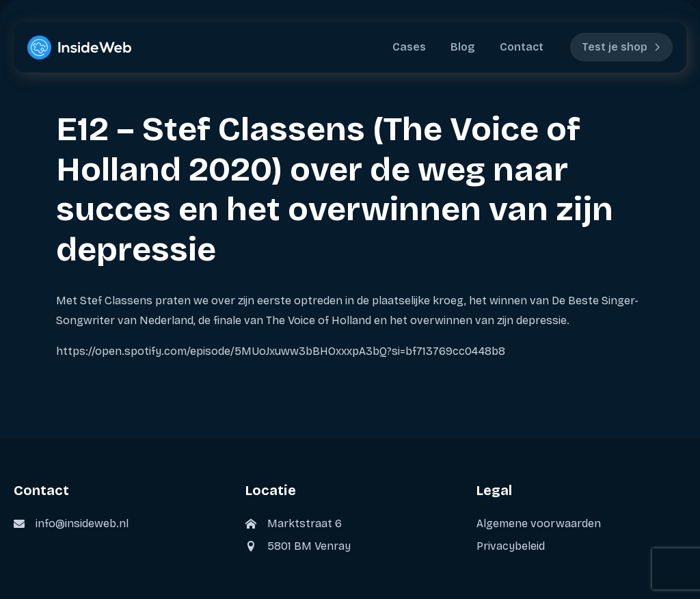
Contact (522, 47)
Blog (463, 47)
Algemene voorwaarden (539, 523)
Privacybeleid (511, 546)
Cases (409, 47)
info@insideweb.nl (82, 523)
